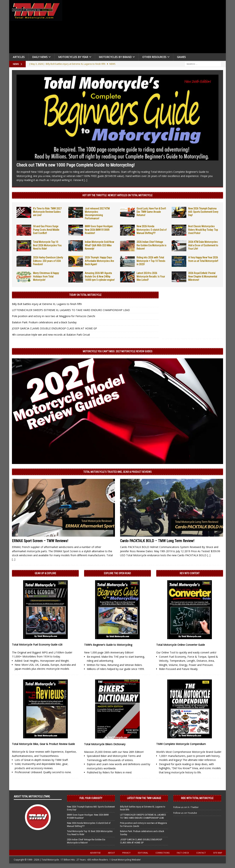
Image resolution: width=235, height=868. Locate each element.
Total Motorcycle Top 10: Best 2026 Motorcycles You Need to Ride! (47, 245)
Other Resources (154, 57)
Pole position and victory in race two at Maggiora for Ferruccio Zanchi (54, 316)
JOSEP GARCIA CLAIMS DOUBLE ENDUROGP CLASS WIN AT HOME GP (54, 328)
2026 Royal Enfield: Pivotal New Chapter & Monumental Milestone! (203, 276)
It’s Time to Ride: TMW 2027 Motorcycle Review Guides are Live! (47, 212)
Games (181, 57)
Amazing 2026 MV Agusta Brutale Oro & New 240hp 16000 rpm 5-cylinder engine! (100, 276)
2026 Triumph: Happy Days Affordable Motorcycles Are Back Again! (99, 261)
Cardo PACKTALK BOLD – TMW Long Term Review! (157, 541)
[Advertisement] (145, 28)
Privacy (126, 853)
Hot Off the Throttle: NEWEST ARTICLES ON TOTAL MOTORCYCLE (117, 195)
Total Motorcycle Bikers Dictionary (105, 744)
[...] (86, 180)
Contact (201, 853)
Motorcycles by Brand (115, 57)
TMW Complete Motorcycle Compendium (181, 744)
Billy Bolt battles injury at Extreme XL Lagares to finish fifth (47, 304)
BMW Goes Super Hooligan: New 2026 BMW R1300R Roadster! (99, 230)
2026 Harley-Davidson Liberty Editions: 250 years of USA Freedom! (48, 261)
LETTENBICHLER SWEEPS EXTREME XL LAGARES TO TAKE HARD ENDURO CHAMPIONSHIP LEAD (71, 310)
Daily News (40, 57)
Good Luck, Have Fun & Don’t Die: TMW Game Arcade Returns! (151, 212)
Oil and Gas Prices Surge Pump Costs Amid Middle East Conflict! (46, 230)
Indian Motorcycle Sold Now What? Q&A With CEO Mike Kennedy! (99, 245)
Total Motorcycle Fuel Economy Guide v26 (37, 645)
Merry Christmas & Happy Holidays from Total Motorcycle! (46, 276)
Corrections (162, 853)
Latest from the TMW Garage (144, 798)
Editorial (143, 853)
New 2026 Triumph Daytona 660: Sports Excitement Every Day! (203, 212)
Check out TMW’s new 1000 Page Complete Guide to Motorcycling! (76, 165)
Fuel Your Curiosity (91, 798)
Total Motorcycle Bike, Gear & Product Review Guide (43, 744)
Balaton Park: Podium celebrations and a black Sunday (44, 322)
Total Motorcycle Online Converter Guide (181, 645)
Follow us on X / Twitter (186, 807)
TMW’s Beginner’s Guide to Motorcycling (108, 645)
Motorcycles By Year (73, 57)
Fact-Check (183, 853)
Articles (19, 57)
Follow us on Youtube (185, 813)
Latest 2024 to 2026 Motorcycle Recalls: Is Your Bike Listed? (151, 276)
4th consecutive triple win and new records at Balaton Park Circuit (51, 335)
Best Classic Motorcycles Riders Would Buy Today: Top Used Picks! (203, 230)
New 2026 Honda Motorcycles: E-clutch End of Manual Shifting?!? (152, 230)
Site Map (218, 853)
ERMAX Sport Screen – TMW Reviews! (40, 541)
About (111, 853)
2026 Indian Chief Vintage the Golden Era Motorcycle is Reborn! (151, 245)
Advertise (95, 853)
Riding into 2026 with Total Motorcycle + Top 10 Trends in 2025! (151, 261)
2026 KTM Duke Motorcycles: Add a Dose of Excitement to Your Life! (203, 245)
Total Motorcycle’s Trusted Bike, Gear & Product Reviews (117, 472)
